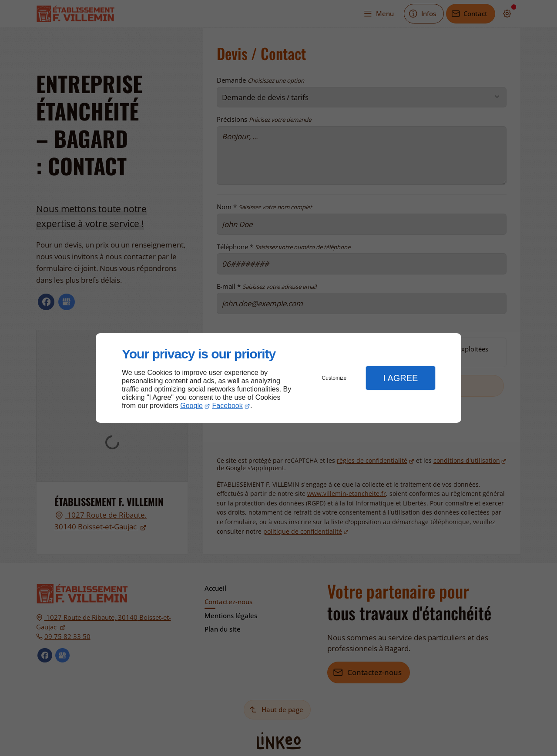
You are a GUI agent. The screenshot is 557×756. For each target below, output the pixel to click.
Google (191, 406)
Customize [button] (334, 378)
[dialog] (278, 378)
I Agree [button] (400, 378)
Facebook (228, 406)
